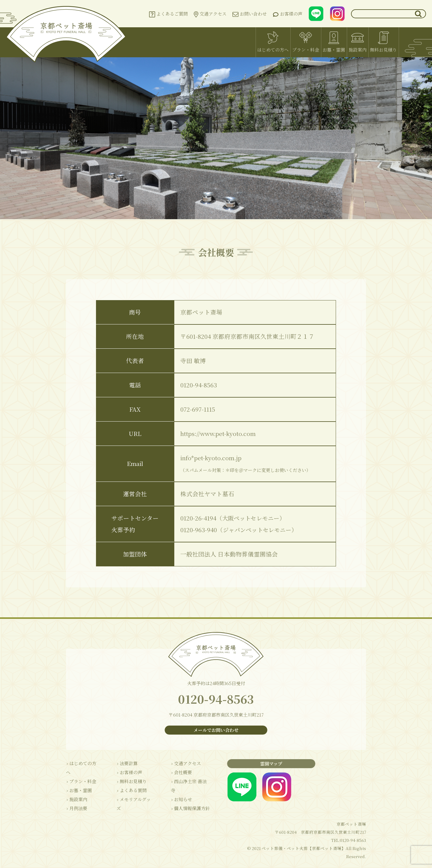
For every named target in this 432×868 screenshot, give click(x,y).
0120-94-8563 (216, 699)
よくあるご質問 (168, 14)
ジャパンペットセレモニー (259, 530)
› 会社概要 (179, 773)
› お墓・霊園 (79, 782)
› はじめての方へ (83, 764)
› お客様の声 (128, 773)
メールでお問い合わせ (216, 731)
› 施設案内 (76, 791)
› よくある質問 (130, 791)
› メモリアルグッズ (134, 800)
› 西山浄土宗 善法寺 (188, 782)
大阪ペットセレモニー (252, 518)
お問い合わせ (250, 14)
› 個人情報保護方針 (188, 800)
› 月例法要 (76, 800)
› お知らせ (179, 791)
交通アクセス (210, 14)
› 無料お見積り (130, 782)
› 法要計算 (126, 764)
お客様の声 (288, 14)
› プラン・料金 (81, 773)
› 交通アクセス (183, 764)
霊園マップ (268, 764)
